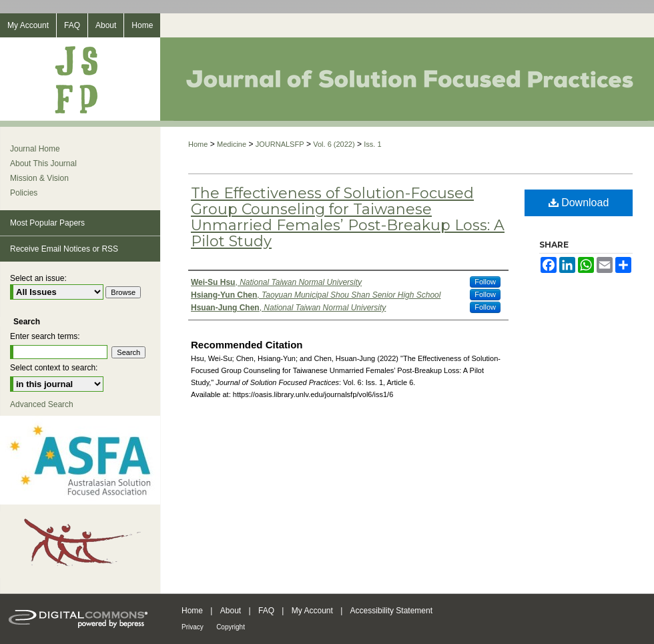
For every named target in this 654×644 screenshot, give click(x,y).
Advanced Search (42, 404)
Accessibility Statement (391, 611)
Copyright (231, 627)
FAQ (266, 611)
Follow (485, 282)
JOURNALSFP (280, 144)
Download (579, 203)
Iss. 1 (372, 144)
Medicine (232, 144)
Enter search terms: (45, 336)
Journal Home (35, 149)
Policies (24, 193)
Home (198, 144)
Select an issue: (38, 278)
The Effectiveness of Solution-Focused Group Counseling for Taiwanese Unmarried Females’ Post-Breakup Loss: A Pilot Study (348, 217)
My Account (312, 611)
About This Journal (43, 164)
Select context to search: (54, 368)
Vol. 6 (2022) (334, 144)
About (231, 611)
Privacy (193, 627)
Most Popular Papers (47, 223)
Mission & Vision (39, 178)
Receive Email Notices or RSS (64, 249)
